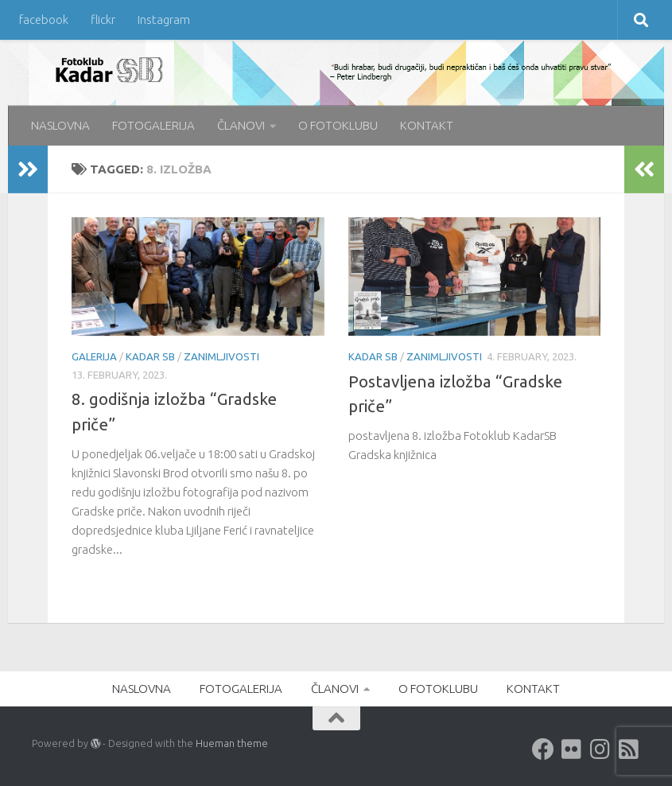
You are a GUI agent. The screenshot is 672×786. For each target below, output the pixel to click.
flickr (103, 19)
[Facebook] (543, 749)
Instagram (164, 19)
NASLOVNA (60, 125)
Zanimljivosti (221, 356)
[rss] (629, 749)
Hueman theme (232, 743)
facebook (44, 19)
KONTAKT (427, 125)
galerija (94, 356)
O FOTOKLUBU (338, 125)
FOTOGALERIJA (153, 125)
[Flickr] (572, 749)
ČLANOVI (241, 125)
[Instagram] (600, 749)
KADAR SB (150, 356)
